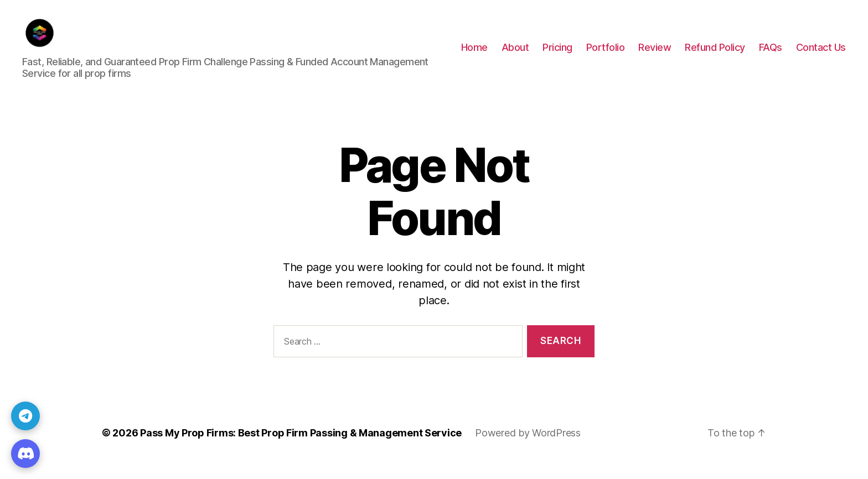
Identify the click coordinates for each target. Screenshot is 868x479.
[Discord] (25, 454)
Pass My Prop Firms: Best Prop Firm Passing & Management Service (301, 448)
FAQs (771, 54)
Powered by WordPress (528, 448)
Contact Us (821, 54)
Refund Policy (715, 54)
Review (655, 54)
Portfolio (606, 54)
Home (474, 54)
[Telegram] (25, 416)
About (515, 54)
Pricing (557, 54)
